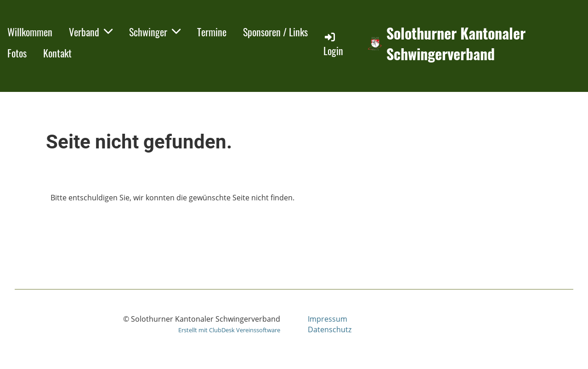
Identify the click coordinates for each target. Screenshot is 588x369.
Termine (212, 32)
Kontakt (57, 53)
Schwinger (155, 32)
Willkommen (30, 32)
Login (333, 44)
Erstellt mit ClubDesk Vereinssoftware (229, 330)
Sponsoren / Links (275, 32)
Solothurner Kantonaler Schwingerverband (456, 44)
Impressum (328, 319)
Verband (91, 32)
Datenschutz (330, 329)
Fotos (17, 53)
